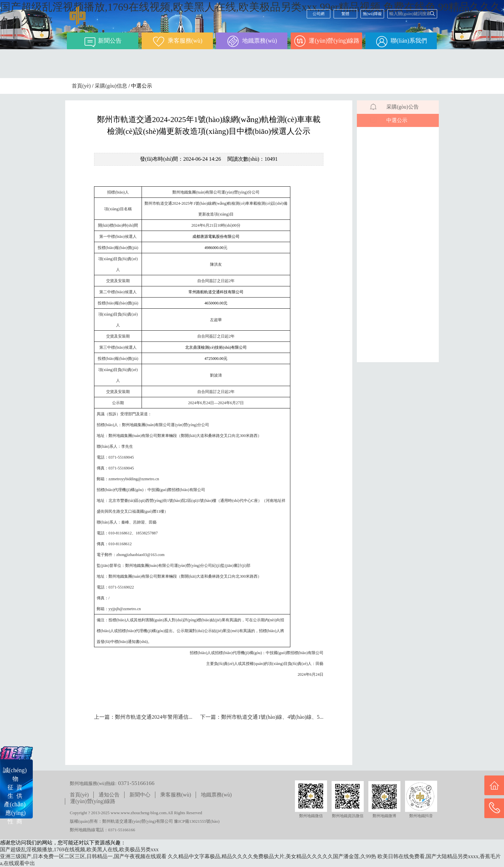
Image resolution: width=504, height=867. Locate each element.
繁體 (345, 14)
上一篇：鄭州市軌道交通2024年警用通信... (143, 717)
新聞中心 (140, 795)
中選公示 (397, 120)
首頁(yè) (81, 86)
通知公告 (109, 795)
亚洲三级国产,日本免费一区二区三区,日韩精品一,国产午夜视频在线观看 (83, 856)
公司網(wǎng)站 (319, 15)
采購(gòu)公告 (403, 107)
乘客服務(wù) (176, 795)
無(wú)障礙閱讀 (372, 15)
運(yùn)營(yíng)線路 (93, 801)
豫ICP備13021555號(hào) (197, 821)
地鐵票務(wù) (216, 795)
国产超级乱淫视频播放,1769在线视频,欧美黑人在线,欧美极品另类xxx (79, 849)
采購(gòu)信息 (111, 86)
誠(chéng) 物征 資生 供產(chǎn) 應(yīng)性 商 (15, 796)
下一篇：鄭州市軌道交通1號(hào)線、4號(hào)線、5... (262, 717)
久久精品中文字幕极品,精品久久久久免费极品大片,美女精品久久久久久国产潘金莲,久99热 (272, 856)
